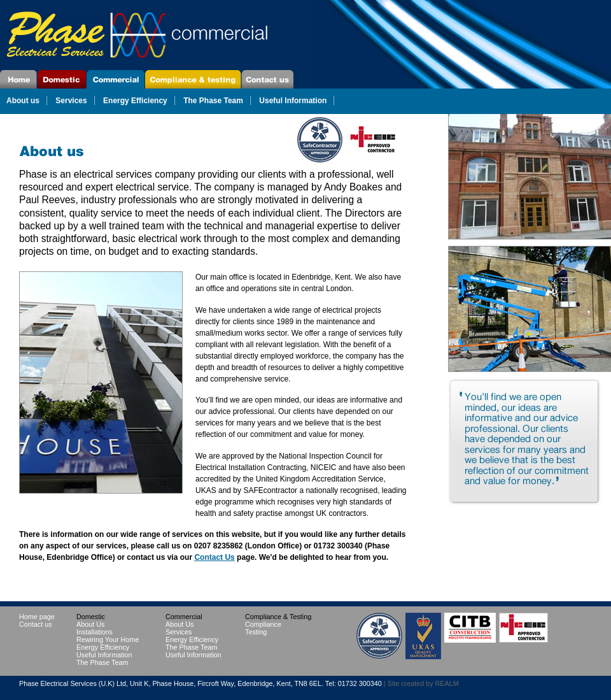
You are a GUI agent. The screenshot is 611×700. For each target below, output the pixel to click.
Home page (19, 79)
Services (71, 101)
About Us (90, 624)
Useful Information (293, 101)
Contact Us (268, 79)
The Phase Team (213, 101)
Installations (95, 632)
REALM (447, 683)
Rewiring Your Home (108, 639)
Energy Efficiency (135, 101)
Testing (256, 632)
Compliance (263, 624)
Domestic (62, 79)
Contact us (36, 624)
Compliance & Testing (193, 79)
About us (23, 101)
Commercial (116, 79)
